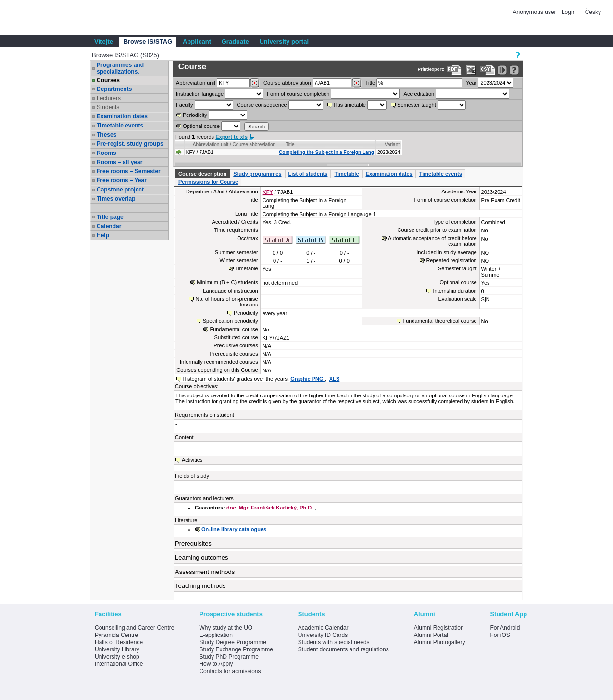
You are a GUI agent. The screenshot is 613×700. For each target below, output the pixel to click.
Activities (192, 460)
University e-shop (117, 657)
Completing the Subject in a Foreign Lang (326, 152)
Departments (114, 89)
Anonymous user (535, 12)
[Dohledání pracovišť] (255, 83)
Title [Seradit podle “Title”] (290, 145)
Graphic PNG (308, 379)
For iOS (500, 635)
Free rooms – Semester (129, 171)
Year (471, 83)
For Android (505, 628)
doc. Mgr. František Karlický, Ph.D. (270, 508)
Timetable (346, 174)
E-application (216, 635)
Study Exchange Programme (236, 649)
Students (108, 107)
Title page (110, 217)
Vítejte (104, 42)
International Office (119, 664)
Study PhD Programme (229, 657)
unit (196, 83)
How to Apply (216, 664)
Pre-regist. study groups (130, 144)
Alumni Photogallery (440, 642)
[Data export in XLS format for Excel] (471, 70)
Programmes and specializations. (120, 68)
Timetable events (120, 126)
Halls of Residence (119, 642)
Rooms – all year (119, 162)
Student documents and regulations (344, 649)
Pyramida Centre (116, 635)
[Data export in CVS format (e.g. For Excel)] (488, 70)
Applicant (197, 42)
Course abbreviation (287, 83)
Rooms (106, 153)
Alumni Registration (439, 628)
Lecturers (109, 98)
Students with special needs (334, 642)
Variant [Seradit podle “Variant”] (392, 145)
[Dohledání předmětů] (357, 83)
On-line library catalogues (234, 529)
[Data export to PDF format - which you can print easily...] (454, 70)
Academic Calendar (323, 628)
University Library (117, 649)
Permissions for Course (208, 182)
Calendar (109, 226)
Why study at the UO (226, 628)
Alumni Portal (431, 635)
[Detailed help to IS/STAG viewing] (514, 70)
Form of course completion (298, 94)
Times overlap (116, 199)
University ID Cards (323, 635)
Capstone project (120, 190)
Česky (593, 12)
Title (370, 83)
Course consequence (262, 105)
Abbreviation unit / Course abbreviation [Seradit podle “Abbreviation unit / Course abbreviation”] (234, 145)
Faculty (184, 105)
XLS (334, 379)
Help (103, 235)
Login (569, 12)
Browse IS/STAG (148, 42)
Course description (202, 174)
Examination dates (122, 116)
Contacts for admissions (230, 671)
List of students (308, 174)
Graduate (235, 42)
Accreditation (419, 94)
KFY (268, 192)
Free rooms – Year (122, 180)
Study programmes (257, 174)
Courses (108, 80)
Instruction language (200, 94)
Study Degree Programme (232, 642)
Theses (106, 135)
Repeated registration (451, 260)
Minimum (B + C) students (227, 282)
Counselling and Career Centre (134, 628)
